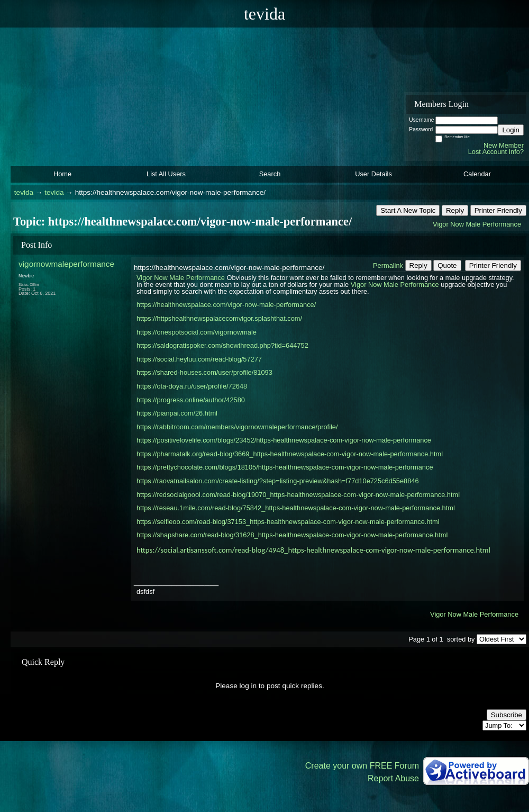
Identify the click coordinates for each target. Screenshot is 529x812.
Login (511, 130)
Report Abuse (393, 778)
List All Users (166, 174)
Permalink (388, 265)
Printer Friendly (498, 210)
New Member (504, 145)
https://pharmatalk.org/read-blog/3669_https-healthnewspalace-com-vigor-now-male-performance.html (290, 454)
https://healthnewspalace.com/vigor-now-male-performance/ (226, 305)
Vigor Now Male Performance (477, 224)
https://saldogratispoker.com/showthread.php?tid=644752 (222, 345)
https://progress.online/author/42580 (191, 400)
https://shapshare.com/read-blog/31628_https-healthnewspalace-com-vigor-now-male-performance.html (292, 535)
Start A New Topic (408, 210)
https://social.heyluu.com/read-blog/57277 (199, 359)
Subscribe (507, 715)
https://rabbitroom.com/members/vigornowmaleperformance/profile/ (237, 427)
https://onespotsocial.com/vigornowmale (197, 332)
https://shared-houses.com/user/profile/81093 (204, 372)
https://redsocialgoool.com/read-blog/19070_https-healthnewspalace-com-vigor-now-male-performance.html (298, 495)
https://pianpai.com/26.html (177, 413)
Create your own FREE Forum (362, 766)
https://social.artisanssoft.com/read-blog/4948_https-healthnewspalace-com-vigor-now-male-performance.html (313, 550)
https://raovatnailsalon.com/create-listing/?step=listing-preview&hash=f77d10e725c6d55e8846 (278, 481)
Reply (455, 210)
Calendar (477, 174)
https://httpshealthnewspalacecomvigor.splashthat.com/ (219, 318)
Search (270, 174)
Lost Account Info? (496, 152)
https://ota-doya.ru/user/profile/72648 (192, 386)
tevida (24, 192)
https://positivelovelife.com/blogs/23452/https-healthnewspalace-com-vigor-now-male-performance (284, 440)
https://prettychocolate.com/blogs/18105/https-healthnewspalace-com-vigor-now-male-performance (285, 467)
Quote (447, 265)
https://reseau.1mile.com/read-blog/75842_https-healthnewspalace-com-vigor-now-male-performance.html (296, 508)
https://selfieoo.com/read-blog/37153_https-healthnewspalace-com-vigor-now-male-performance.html (288, 522)
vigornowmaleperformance (66, 264)
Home (62, 174)
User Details (373, 174)
